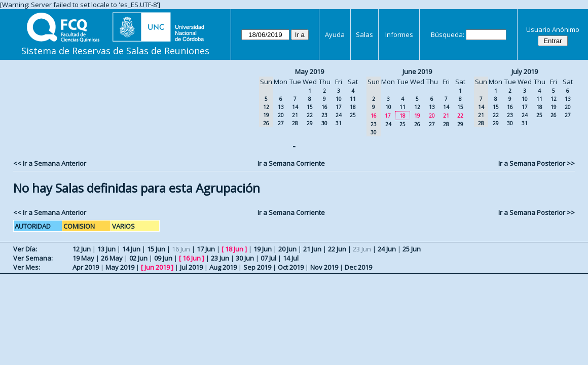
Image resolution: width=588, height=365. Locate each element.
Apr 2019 (86, 267)
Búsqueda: (448, 34)
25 (353, 115)
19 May (83, 258)
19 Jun (263, 249)
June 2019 (417, 71)
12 (417, 107)
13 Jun (106, 249)
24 (339, 115)
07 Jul (268, 258)
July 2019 (525, 71)
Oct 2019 (291, 267)
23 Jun (220, 258)
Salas (364, 34)
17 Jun (206, 249)
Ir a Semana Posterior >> (537, 163)
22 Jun (337, 249)
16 (324, 107)
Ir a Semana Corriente (291, 163)
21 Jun (312, 249)
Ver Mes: (27, 267)
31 (339, 123)
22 (310, 115)
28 (295, 123)
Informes (399, 34)
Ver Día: (25, 249)
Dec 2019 (358, 267)
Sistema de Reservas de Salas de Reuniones (115, 51)
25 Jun (412, 249)
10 (339, 99)
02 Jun (138, 258)
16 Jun (192, 258)
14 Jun (131, 249)
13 (281, 107)
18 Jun (234, 249)
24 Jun (387, 249)
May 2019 (309, 71)
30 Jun (245, 258)
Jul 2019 (191, 267)
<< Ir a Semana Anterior (50, 163)
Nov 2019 (324, 267)
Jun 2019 (157, 267)
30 (324, 123)
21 (295, 115)
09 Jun (163, 258)
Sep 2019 (257, 267)
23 (324, 115)
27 (281, 123)
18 (353, 107)
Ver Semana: (33, 258)
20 (281, 115)
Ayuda (335, 34)
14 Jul (291, 258)
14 (295, 107)
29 (310, 123)
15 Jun (156, 249)
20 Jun (287, 249)
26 (417, 124)
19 (417, 116)
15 (310, 107)
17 (339, 107)
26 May (112, 258)
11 (353, 99)
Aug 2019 (223, 267)
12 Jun (82, 249)
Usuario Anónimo (553, 29)
